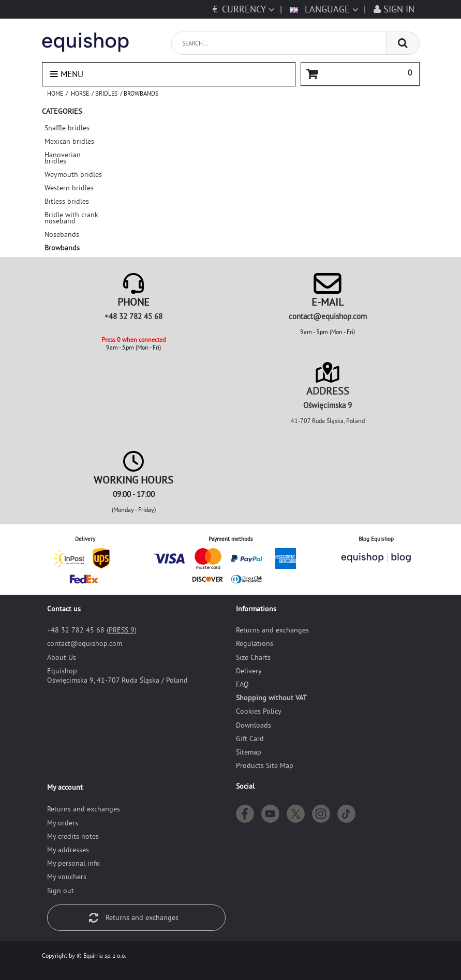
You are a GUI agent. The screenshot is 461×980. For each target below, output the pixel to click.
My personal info (73, 863)
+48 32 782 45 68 (133, 316)
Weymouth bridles (73, 174)
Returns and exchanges (272, 630)
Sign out (61, 891)
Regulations (255, 643)
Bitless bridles (67, 201)
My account (65, 787)
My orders (63, 823)
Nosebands (62, 234)
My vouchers (67, 877)
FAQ (242, 684)
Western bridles (69, 188)
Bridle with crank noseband (71, 218)
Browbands (62, 248)
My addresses (68, 850)
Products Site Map (265, 765)
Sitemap (249, 752)
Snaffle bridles (67, 128)
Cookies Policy (259, 711)
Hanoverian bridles (63, 158)
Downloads (254, 725)
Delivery (249, 671)
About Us (62, 657)
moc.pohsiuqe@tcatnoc (328, 316)
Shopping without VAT (271, 698)
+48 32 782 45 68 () (92, 630)
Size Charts (253, 657)
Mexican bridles (69, 141)
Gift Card (250, 738)
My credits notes (73, 836)
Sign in (394, 9)
